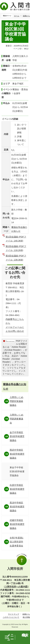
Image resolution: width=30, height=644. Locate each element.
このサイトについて (11, 617)
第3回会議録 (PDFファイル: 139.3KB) (16, 258)
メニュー (10, 637)
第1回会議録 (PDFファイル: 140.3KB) (16, 239)
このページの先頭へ (22, 559)
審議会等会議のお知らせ (15, 387)
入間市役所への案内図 (16, 587)
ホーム (17, 16)
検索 (25, 635)
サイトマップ (14, 614)
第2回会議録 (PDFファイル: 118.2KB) (16, 248)
